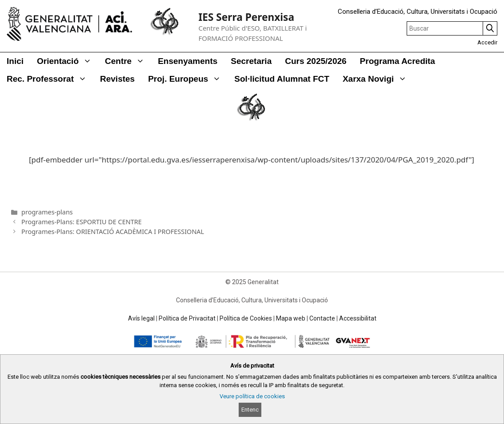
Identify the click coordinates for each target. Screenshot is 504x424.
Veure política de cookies (252, 396)
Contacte (322, 318)
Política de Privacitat (187, 318)
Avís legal (141, 318)
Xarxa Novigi (378, 79)
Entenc (250, 410)
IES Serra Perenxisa (246, 17)
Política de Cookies (246, 318)
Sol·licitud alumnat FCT (282, 79)
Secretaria (251, 61)
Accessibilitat (358, 318)
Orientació (68, 61)
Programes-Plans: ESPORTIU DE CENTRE (82, 222)
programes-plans (47, 212)
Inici (15, 61)
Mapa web (291, 318)
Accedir (487, 42)
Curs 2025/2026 (316, 61)
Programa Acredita (398, 61)
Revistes (117, 79)
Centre (128, 61)
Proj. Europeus (188, 79)
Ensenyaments (188, 61)
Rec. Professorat (50, 79)
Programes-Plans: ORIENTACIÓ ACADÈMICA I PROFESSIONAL (113, 232)
